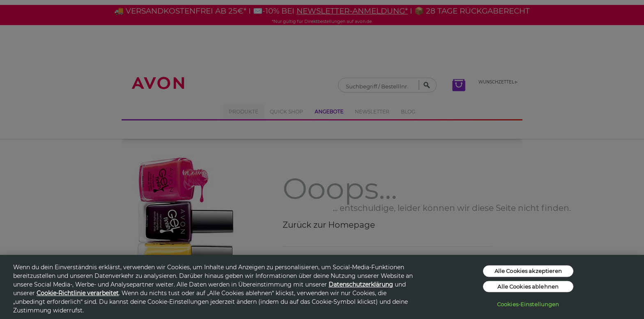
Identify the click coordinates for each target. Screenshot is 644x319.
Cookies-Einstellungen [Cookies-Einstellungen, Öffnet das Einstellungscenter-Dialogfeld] (528, 304)
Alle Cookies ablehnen (528, 286)
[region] (322, 287)
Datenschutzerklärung (361, 284)
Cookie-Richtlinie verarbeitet (78, 293)
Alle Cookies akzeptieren (528, 271)
